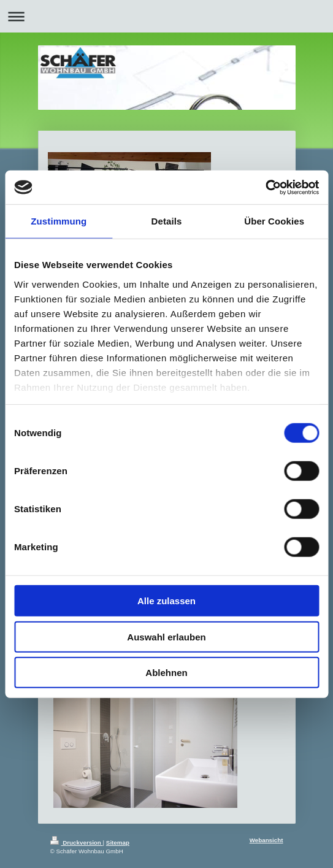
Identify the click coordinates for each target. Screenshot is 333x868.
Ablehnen (166, 673)
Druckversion (77, 843)
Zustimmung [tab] (59, 221)
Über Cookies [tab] (274, 221)
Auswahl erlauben (166, 636)
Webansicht (266, 840)
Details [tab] (167, 221)
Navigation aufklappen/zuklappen (166, 16)
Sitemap (118, 843)
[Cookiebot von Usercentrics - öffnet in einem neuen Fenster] (265, 187)
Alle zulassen (166, 601)
